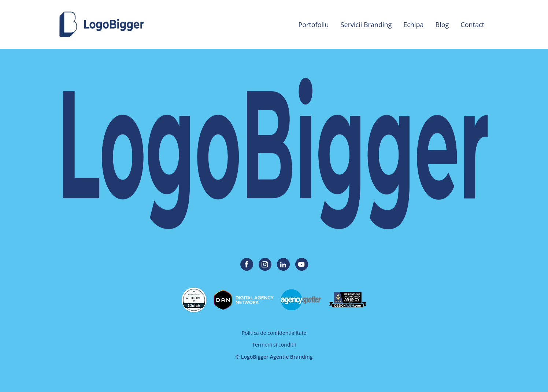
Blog (442, 25)
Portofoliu (313, 25)
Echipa (413, 25)
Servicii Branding (366, 25)
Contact (472, 25)
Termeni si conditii (274, 345)
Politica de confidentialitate (274, 333)
